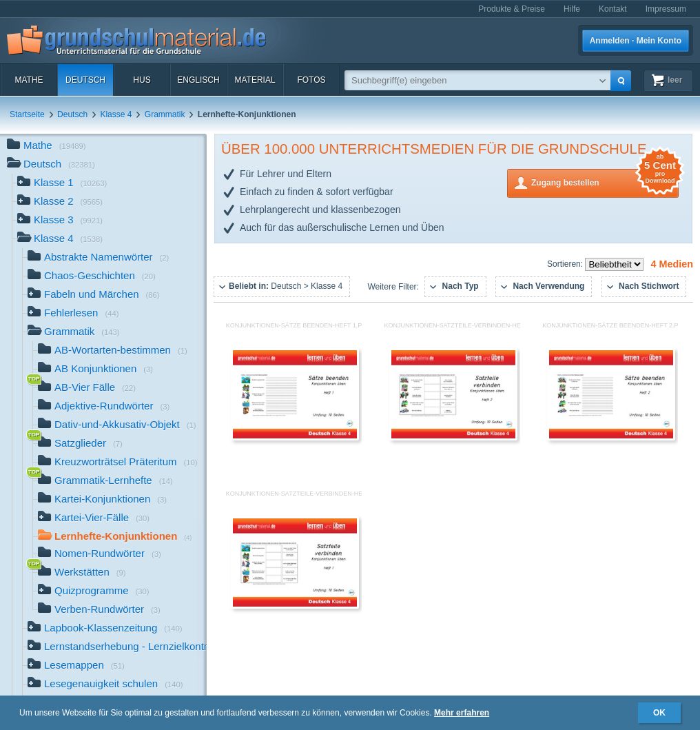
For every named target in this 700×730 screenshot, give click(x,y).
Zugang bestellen (605, 182)
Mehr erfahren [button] (462, 713)
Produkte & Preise (512, 9)
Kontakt (613, 9)
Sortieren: (566, 264)
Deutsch (85, 80)
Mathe (29, 80)
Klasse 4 (116, 114)
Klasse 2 (60, 202)
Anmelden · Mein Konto (636, 41)
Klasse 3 (60, 221)
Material (255, 80)
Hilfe (572, 9)
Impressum (666, 9)
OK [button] (659, 713)
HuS (142, 80)
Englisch (198, 80)
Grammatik (165, 114)
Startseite (27, 114)
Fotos (311, 80)
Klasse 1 (62, 184)
